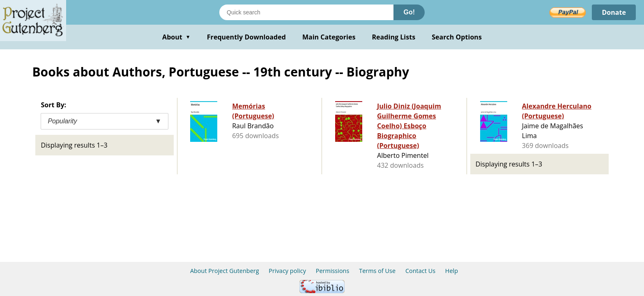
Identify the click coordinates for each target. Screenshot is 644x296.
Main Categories (329, 37)
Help (452, 271)
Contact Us (420, 271)
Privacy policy (287, 271)
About (176, 37)
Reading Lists (394, 37)
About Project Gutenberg (225, 271)
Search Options (457, 37)
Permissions (333, 271)
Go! (409, 12)
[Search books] (306, 12)
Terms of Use (377, 271)
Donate (614, 12)
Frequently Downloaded (246, 37)
